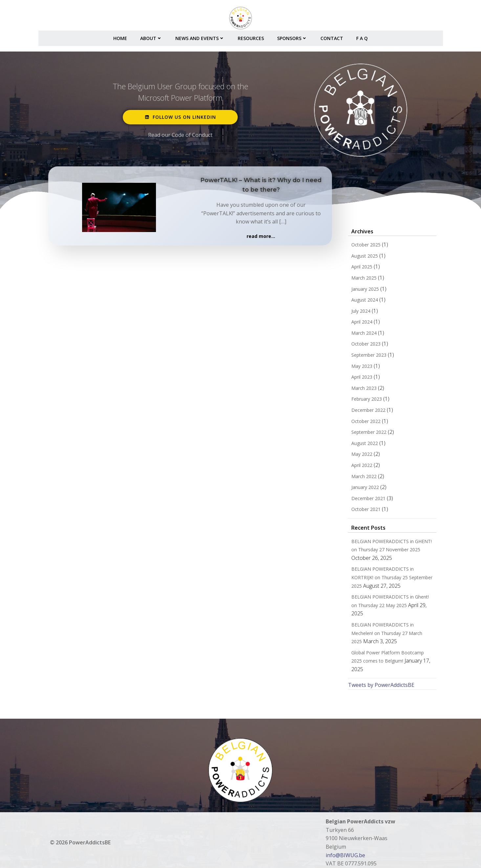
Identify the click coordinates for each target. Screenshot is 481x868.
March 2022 (363, 478)
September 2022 (368, 434)
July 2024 (360, 313)
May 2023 (361, 368)
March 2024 (363, 335)
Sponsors (292, 36)
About (151, 36)
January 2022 (364, 489)
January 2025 (364, 291)
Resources (251, 36)
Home (120, 36)
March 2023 (363, 390)
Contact (332, 36)
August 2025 (363, 257)
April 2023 (361, 379)
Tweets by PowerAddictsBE (380, 670)
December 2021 (367, 500)
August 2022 (363, 445)
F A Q (362, 36)
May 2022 (361, 456)
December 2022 (367, 412)
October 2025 (365, 247)
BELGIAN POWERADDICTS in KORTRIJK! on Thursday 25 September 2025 (391, 579)
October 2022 (365, 423)
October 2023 (365, 346)
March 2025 (363, 279)
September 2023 (368, 357)
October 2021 (365, 511)
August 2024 (363, 302)
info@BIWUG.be (346, 840)
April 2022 (361, 467)
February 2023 (365, 401)
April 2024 (361, 324)
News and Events (200, 36)
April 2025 (361, 269)
